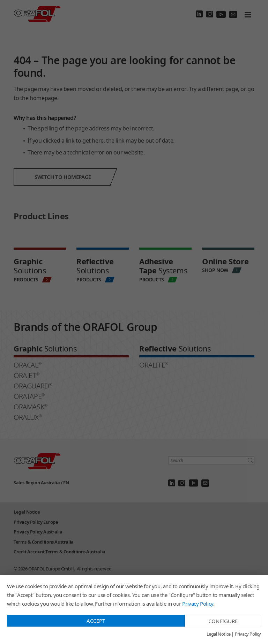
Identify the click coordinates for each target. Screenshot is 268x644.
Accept (96, 621)
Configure (223, 621)
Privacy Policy (198, 604)
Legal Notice (219, 634)
